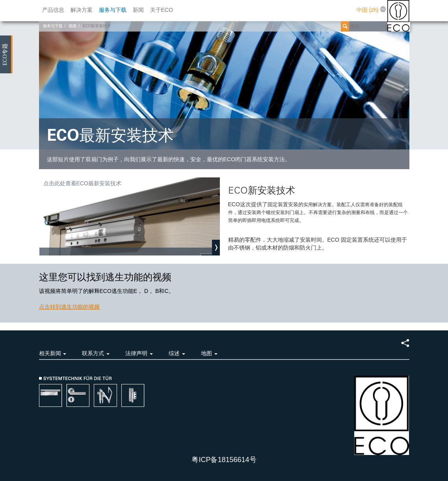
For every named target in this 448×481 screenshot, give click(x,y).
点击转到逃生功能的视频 (69, 307)
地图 (209, 353)
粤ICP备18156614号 (224, 460)
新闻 (138, 10)
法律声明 (139, 353)
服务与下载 (113, 10)
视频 (72, 26)
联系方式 (96, 353)
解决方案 (82, 10)
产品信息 (53, 10)
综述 (177, 353)
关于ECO (162, 10)
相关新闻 (53, 353)
